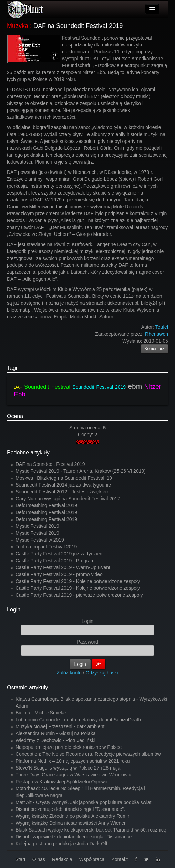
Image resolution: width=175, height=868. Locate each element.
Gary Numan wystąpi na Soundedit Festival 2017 (68, 499)
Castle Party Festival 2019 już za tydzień (59, 554)
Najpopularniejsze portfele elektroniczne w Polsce (69, 747)
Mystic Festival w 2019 (40, 540)
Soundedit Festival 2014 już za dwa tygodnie (63, 485)
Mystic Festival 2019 (37, 526)
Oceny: (86, 435)
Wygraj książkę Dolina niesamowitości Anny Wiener (71, 823)
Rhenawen (157, 334)
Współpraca (92, 859)
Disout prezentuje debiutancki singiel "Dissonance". (70, 809)
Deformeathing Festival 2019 (46, 505)
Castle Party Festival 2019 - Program (55, 561)
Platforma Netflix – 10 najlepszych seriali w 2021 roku (73, 761)
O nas (39, 859)
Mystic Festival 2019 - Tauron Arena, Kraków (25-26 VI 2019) (81, 471)
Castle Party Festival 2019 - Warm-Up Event (63, 567)
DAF (18, 387)
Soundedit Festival (47, 387)
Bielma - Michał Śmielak (41, 713)
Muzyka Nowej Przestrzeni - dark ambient (60, 726)
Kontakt (119, 859)
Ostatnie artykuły (27, 687)
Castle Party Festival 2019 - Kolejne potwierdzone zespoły (78, 581)
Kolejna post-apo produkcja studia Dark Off (61, 844)
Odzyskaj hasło (102, 673)
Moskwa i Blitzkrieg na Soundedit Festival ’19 (64, 478)
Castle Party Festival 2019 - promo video (59, 574)
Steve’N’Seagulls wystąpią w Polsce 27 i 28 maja (68, 768)
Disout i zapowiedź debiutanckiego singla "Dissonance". (75, 837)
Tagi (12, 368)
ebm (135, 386)
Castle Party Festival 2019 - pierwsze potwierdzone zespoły (79, 595)
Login (14, 610)
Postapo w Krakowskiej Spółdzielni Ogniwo (61, 782)
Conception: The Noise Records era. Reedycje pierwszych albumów (88, 754)
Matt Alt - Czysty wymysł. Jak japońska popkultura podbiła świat (84, 802)
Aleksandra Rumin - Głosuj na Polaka (56, 733)
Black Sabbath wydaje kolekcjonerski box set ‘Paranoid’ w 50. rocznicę (91, 830)
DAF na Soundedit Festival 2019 (50, 464)
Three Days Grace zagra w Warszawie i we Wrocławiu (73, 775)
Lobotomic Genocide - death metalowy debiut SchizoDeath (78, 720)
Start (20, 859)
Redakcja (62, 859)
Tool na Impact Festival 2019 (46, 547)
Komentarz (155, 349)
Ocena (15, 416)
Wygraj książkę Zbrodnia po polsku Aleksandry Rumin (73, 816)
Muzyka (18, 26)
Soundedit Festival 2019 (99, 387)
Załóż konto (69, 673)
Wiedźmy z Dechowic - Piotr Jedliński (55, 740)
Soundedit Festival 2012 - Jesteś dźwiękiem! (63, 492)
